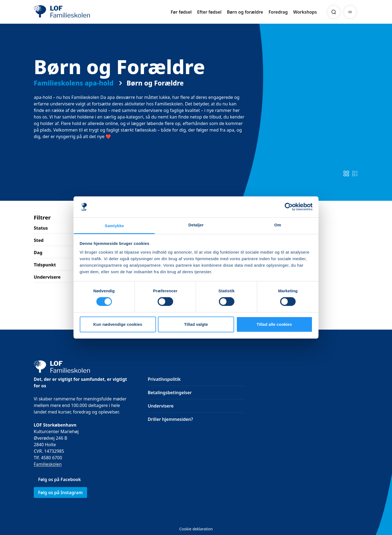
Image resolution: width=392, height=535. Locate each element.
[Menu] (350, 12)
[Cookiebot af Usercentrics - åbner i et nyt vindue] (289, 207)
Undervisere (161, 406)
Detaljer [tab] (196, 225)
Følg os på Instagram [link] (60, 493)
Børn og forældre (245, 12)
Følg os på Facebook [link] (59, 479)
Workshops (305, 12)
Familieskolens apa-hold (74, 83)
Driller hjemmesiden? (170, 419)
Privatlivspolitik (164, 379)
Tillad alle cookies (274, 324)
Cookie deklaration (196, 529)
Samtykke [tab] (114, 226)
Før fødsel (181, 12)
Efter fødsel (209, 12)
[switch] (346, 174)
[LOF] (73, 12)
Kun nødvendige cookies (118, 324)
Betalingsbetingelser (170, 393)
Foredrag (278, 12)
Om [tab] (278, 225)
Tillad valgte (196, 324)
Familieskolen (48, 464)
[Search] (334, 12)
